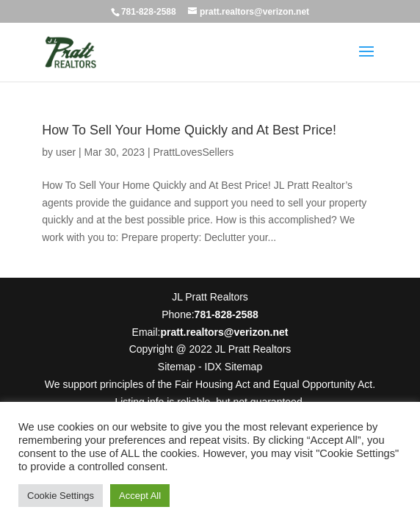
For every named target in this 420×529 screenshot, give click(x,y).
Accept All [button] (140, 496)
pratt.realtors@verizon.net (224, 332)
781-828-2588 (149, 12)
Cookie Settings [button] (61, 496)
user (66, 152)
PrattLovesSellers (193, 152)
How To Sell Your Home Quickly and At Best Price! (189, 130)
